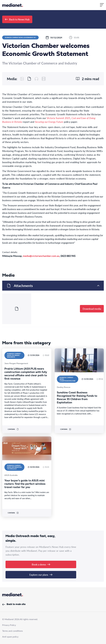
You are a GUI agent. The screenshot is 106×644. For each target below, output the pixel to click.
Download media (92, 309)
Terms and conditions (12, 631)
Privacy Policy (9, 625)
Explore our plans (41, 575)
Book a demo (41, 564)
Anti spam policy (10, 637)
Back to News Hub (17, 19)
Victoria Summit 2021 (58, 118)
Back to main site (14, 604)
